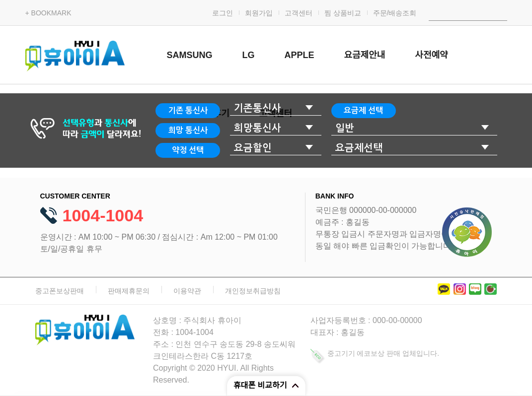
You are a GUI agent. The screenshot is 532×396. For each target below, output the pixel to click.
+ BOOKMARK (48, 13)
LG (249, 55)
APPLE (300, 55)
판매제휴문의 (129, 291)
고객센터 (299, 13)
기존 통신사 (188, 110)
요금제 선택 (363, 110)
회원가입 (259, 13)
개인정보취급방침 (253, 291)
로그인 (223, 13)
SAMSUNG (190, 55)
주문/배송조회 (395, 13)
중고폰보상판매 (60, 291)
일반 (345, 128)
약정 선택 (188, 150)
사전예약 (431, 55)
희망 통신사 (188, 130)
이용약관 (187, 291)
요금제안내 (365, 55)
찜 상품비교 (343, 13)
